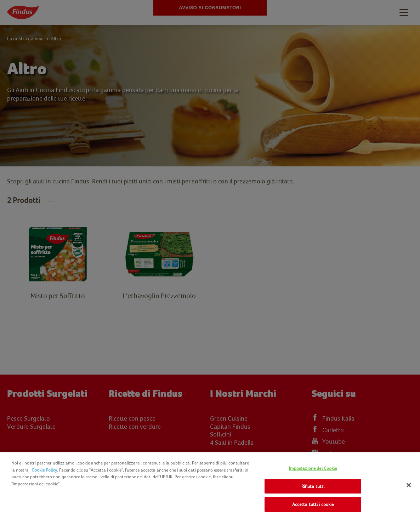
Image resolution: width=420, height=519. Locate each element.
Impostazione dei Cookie (313, 468)
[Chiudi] (409, 485)
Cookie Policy (44, 470)
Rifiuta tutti (313, 486)
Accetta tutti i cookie (313, 504)
